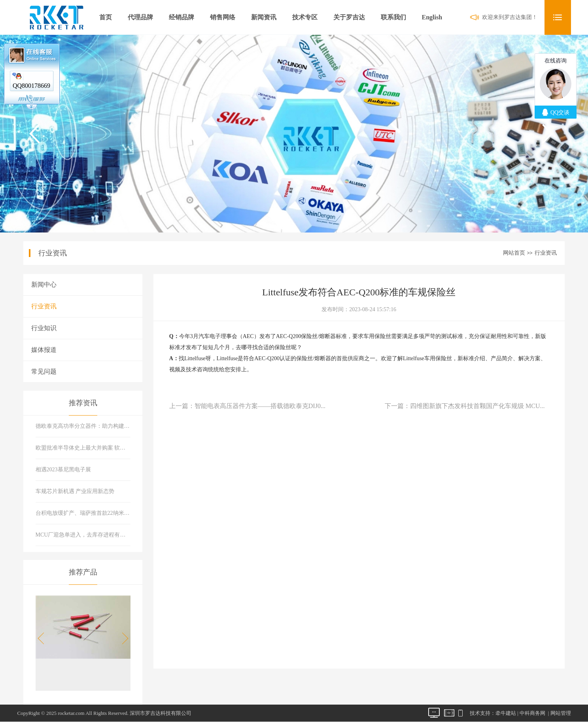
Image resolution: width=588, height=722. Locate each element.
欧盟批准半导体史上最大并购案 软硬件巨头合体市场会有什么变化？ (83, 448)
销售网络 (223, 17)
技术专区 (305, 17)
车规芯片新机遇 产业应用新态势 (75, 491)
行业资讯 (546, 253)
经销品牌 (182, 17)
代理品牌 (140, 17)
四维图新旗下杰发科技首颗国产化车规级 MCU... (477, 406)
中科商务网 (532, 713)
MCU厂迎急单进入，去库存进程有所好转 (83, 535)
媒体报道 (44, 350)
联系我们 (393, 17)
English (432, 17)
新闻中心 (44, 284)
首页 (106, 17)
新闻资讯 (264, 17)
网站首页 (514, 253)
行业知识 (44, 328)
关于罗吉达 (349, 17)
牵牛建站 (506, 713)
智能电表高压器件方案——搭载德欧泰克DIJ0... (260, 406)
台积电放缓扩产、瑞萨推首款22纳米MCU (83, 513)
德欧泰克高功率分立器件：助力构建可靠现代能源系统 (83, 426)
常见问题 (44, 371)
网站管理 (561, 713)
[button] (123, 639)
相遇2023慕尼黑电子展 (63, 470)
